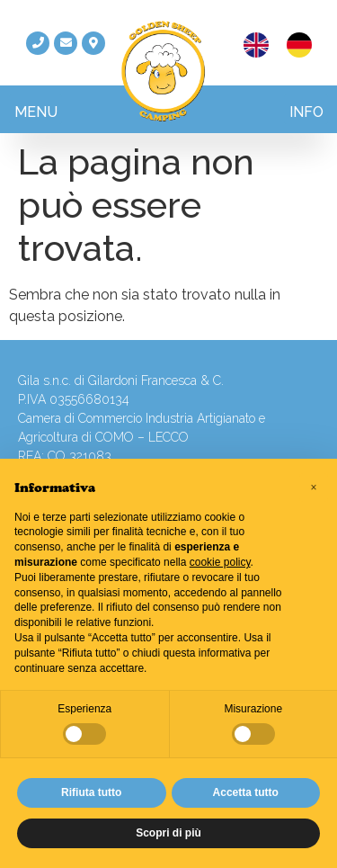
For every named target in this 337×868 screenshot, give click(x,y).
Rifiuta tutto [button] (91, 792)
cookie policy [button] (220, 562)
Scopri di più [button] (168, 833)
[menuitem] (256, 45)
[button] (35, 109)
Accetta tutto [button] (246, 792)
